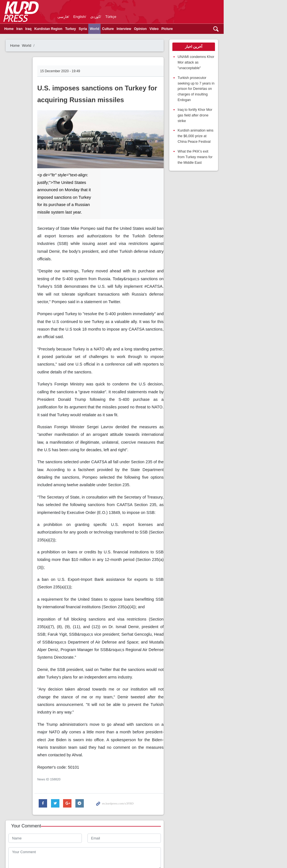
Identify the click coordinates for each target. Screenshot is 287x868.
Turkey (76, 29)
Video (159, 29)
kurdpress (212, 11)
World (100, 29)
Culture (113, 29)
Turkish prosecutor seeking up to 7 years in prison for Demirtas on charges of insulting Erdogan (248, 77)
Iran (25, 29)
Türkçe (116, 17)
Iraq (34, 29)
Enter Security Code (31, 780)
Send (22, 798)
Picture (173, 29)
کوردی (100, 17)
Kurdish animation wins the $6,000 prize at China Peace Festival (245, 112)
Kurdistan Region (54, 29)
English (85, 17)
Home (14, 29)
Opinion (146, 29)
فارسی (68, 17)
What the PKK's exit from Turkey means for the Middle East (245, 133)
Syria (88, 29)
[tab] (245, 47)
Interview (129, 29)
